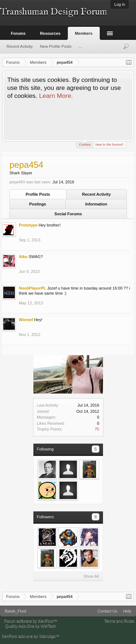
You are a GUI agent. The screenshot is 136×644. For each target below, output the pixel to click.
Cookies (85, 144)
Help (127, 611)
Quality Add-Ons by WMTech (31, 626)
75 (97, 429)
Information (96, 204)
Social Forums (68, 214)
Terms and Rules (119, 621)
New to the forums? (110, 145)
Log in (120, 4)
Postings (38, 204)
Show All (91, 576)
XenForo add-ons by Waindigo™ (31, 636)
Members (84, 33)
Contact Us (107, 611)
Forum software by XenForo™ (31, 621)
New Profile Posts (56, 46)
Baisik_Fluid (15, 611)
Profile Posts (38, 194)
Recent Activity (96, 194)
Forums (18, 33)
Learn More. (56, 96)
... (80, 46)
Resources (50, 33)
